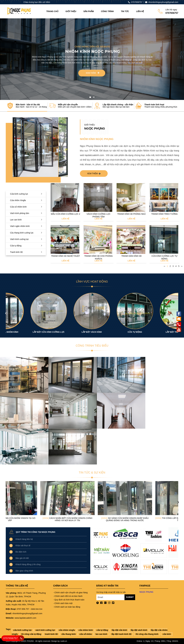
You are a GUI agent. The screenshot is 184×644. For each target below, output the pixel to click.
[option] (40, 147)
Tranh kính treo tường (164, 214)
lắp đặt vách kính (139, 630)
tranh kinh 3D (51, 634)
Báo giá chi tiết (22, 558)
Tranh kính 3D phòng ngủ (131, 214)
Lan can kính (16, 220)
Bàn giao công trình (24, 571)
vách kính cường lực (45, 630)
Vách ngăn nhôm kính (20, 226)
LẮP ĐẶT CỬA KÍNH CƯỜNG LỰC (70, 332)
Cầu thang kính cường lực (22, 233)
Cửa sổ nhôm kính (18, 207)
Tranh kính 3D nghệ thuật (65, 256)
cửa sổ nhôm (86, 634)
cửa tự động (102, 630)
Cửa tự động (16, 246)
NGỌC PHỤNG (146, 592)
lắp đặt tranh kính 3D (121, 634)
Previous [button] (6, 313)
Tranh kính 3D (16, 252)
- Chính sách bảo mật (63, 603)
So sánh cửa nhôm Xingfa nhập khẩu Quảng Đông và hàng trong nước (149, 519)
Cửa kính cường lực (19, 194)
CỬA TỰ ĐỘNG (157, 332)
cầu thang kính (69, 634)
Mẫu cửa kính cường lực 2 (65, 214)
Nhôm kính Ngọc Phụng (97, 139)
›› (182, 266)
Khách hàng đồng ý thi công (28, 564)
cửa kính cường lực (22, 630)
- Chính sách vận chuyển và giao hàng (70, 593)
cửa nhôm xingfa (67, 630)
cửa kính (167, 634)
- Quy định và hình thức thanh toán (69, 600)
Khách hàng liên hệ (24, 539)
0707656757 (10, 638)
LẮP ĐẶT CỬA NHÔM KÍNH (27, 332)
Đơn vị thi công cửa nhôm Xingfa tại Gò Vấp (34, 519)
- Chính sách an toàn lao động (67, 607)
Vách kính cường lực (19, 239)
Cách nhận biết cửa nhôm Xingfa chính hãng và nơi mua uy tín (92, 519)
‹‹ (164, 266)
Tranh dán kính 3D (131, 256)
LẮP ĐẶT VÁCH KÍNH (114, 332)
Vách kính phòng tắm (20, 213)
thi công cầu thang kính (147, 634)
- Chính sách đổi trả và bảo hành (68, 596)
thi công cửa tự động (31, 634)
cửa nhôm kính (86, 630)
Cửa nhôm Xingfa (18, 200)
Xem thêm (94, 174)
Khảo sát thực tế (23, 545)
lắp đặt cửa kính (119, 630)
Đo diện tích (21, 552)
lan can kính (101, 634)
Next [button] (178, 313)
